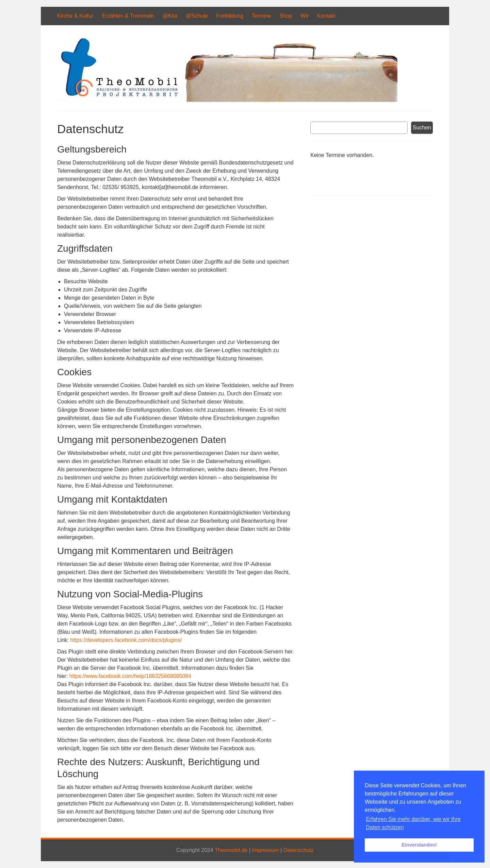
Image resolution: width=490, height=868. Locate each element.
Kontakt (326, 16)
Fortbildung (230, 16)
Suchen (422, 128)
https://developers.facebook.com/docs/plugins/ (126, 640)
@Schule (197, 16)
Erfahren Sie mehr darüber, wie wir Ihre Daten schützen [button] (413, 823)
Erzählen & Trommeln (128, 16)
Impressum (266, 850)
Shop (286, 16)
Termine (262, 16)
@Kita (170, 16)
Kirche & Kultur (75, 16)
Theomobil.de (231, 850)
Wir (305, 16)
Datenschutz (299, 850)
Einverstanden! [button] (419, 845)
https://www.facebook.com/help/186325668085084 (130, 676)
